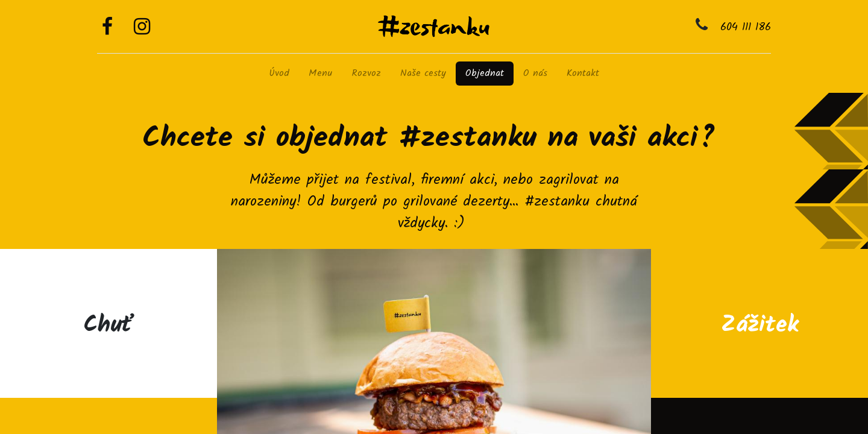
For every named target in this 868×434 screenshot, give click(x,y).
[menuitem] (279, 74)
